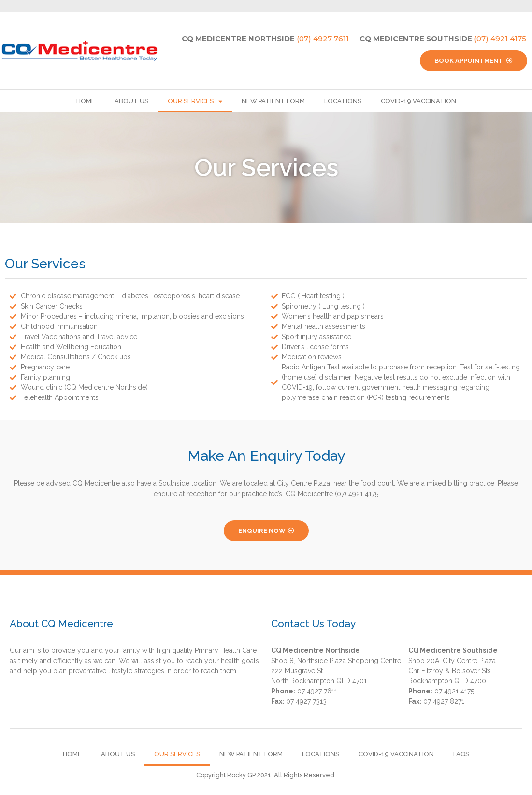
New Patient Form (273, 101)
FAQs (461, 754)
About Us (131, 101)
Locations (343, 101)
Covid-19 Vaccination (418, 101)
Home (86, 101)
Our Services (195, 101)
